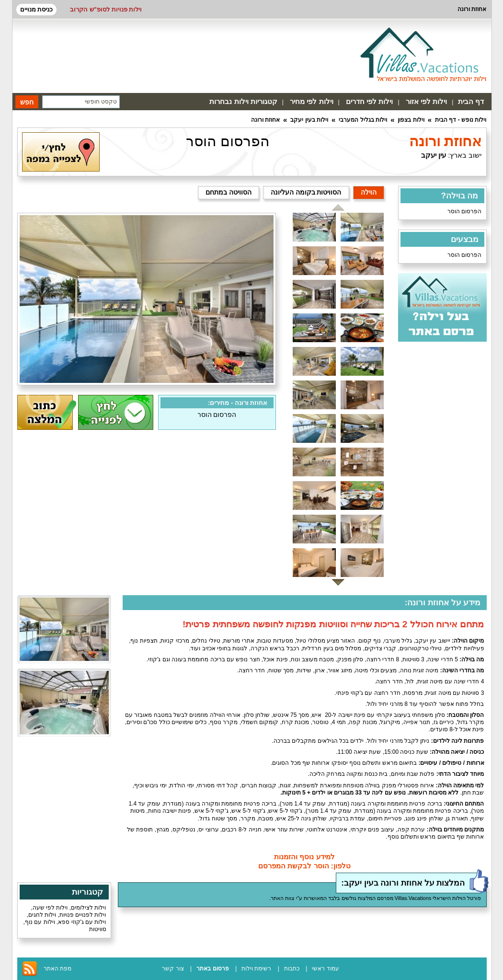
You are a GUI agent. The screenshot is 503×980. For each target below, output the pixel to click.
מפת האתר (57, 968)
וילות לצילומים (88, 908)
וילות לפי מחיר (311, 101)
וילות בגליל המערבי (363, 120)
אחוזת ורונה (265, 120)
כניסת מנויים (37, 9)
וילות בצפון (411, 120)
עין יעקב (434, 155)
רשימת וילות (256, 968)
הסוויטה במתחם (229, 192)
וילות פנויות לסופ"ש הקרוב (106, 9)
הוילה (369, 192)
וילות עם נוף (40, 922)
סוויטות (98, 929)
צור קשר (173, 968)
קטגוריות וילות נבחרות (243, 101)
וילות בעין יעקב (309, 120)
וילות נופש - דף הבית (461, 120)
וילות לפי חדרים (369, 101)
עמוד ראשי (325, 968)
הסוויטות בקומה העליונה (306, 192)
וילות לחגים (42, 915)
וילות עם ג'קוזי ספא (82, 922)
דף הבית (471, 101)
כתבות (292, 968)
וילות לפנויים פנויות (83, 915)
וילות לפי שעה (50, 908)
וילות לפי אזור (426, 101)
